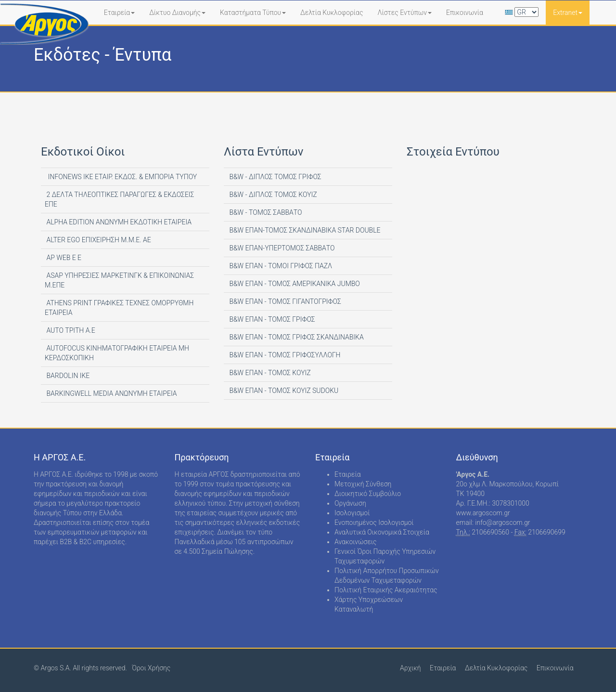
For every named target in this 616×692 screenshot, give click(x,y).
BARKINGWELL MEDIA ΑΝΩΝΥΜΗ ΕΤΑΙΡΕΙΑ (111, 393)
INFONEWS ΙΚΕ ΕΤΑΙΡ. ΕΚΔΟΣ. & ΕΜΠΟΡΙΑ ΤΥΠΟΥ (121, 177)
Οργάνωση (350, 503)
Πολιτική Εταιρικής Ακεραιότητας (386, 590)
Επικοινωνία (465, 13)
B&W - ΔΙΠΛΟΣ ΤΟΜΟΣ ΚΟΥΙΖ (272, 195)
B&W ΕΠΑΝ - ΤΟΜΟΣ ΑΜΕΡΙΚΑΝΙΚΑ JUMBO (294, 284)
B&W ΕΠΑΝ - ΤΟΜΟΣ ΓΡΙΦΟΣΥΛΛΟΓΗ (284, 355)
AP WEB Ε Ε (63, 258)
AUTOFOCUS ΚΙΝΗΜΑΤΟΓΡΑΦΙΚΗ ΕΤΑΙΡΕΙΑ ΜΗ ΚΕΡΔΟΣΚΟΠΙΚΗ (117, 353)
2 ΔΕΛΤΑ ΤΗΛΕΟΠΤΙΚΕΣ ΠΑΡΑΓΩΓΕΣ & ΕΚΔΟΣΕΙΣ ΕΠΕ (119, 199)
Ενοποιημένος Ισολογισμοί (374, 522)
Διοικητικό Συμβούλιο (368, 494)
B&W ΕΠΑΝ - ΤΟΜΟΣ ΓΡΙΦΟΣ (271, 319)
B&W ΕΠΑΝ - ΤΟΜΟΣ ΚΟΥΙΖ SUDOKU (283, 391)
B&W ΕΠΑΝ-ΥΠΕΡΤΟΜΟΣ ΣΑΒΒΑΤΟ (281, 248)
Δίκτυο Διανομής (177, 13)
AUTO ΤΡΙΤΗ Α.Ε (70, 330)
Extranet (568, 13)
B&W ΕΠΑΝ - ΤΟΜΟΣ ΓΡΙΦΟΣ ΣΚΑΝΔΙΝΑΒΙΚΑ (296, 337)
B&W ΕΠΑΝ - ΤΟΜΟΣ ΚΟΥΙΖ (269, 373)
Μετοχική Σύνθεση (363, 484)
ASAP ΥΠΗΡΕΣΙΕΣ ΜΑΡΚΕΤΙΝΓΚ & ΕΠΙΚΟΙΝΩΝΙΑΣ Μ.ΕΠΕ (119, 280)
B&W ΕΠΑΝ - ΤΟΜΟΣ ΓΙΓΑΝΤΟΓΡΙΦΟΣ (284, 301)
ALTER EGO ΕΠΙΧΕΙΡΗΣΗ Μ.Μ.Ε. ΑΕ (98, 240)
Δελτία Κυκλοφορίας (332, 13)
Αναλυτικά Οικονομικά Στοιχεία (382, 532)
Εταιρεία (120, 13)
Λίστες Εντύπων (404, 13)
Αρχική (411, 668)
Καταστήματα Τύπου (253, 13)
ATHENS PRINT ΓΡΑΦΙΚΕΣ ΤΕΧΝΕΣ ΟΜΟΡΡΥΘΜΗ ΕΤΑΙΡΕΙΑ (119, 308)
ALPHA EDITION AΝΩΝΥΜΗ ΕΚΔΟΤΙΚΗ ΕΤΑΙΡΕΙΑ (118, 222)
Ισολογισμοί (352, 513)
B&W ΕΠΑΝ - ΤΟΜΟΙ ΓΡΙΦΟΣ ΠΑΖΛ (280, 266)
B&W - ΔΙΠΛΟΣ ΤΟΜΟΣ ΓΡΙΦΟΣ (275, 177)
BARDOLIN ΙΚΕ (67, 376)
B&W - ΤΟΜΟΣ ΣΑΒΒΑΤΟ (265, 212)
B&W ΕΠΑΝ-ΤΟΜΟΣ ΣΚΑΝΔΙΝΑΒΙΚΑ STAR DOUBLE (304, 230)
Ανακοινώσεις (356, 542)
